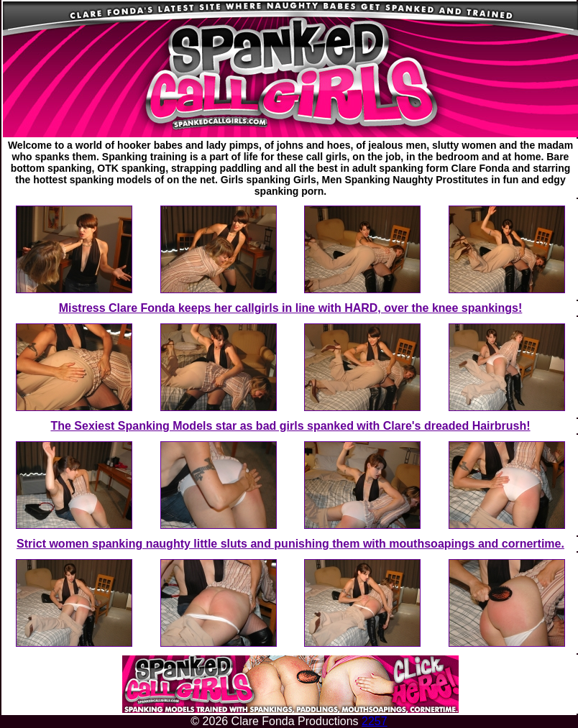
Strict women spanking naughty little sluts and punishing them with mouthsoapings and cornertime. (290, 544)
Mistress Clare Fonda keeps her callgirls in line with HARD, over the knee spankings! (291, 308)
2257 (375, 721)
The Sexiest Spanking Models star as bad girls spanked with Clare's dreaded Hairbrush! (290, 426)
